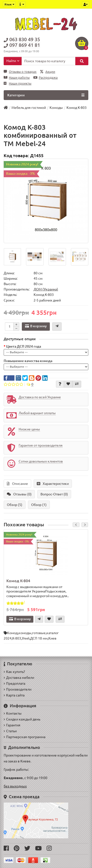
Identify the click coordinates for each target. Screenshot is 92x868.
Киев (52, 638)
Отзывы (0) (19, 494)
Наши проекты (18, 83)
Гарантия (12, 725)
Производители (18, 689)
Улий (26, 638)
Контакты (13, 713)
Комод (12, 633)
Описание (17, 484)
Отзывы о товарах (20, 72)
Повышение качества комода (28, 361)
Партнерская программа (25, 737)
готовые (39, 633)
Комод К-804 (18, 581)
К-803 (17, 638)
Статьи (10, 731)
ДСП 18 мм (39, 638)
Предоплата (14, 683)
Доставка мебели (19, 678)
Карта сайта (14, 695)
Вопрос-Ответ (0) (54, 494)
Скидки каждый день (22, 719)
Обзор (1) (39, 505)
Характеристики (53, 484)
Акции (48, 72)
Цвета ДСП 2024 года (24, 346)
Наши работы (17, 78)
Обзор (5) (15, 505)
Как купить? (14, 672)
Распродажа (46, 78)
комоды (25, 633)
